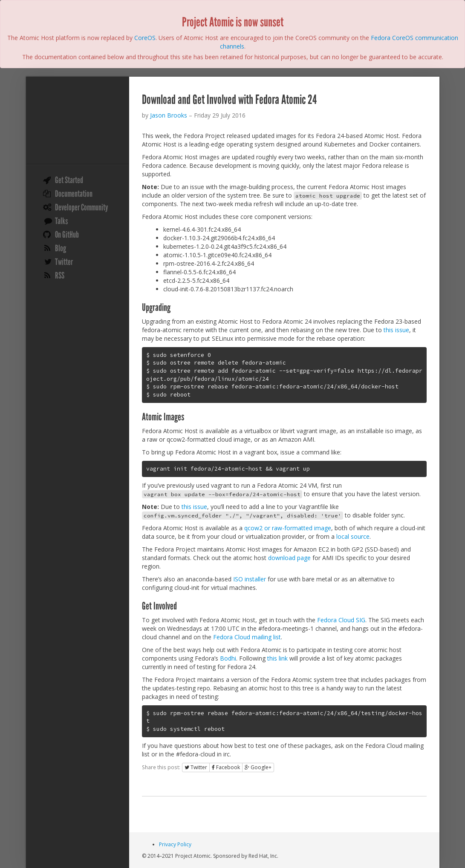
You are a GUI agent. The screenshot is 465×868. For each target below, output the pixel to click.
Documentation (74, 194)
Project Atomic (78, 121)
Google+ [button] (258, 767)
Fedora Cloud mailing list (247, 637)
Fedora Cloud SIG (341, 620)
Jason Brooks (169, 115)
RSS (60, 276)
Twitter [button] (196, 767)
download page (289, 558)
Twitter (64, 262)
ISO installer (250, 579)
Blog (61, 248)
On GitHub (67, 235)
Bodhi (228, 658)
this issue (396, 330)
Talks (61, 221)
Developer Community (82, 207)
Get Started (69, 180)
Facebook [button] (226, 767)
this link (277, 658)
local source (353, 536)
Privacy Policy (175, 844)
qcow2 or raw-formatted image (288, 528)
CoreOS (145, 38)
